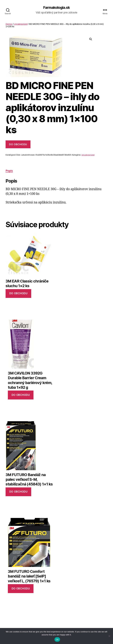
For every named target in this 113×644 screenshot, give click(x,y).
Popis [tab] (9, 171)
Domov (9, 24)
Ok (57, 640)
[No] (109, 636)
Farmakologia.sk (56, 8)
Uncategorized (21, 24)
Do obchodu (18, 144)
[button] (91, 39)
